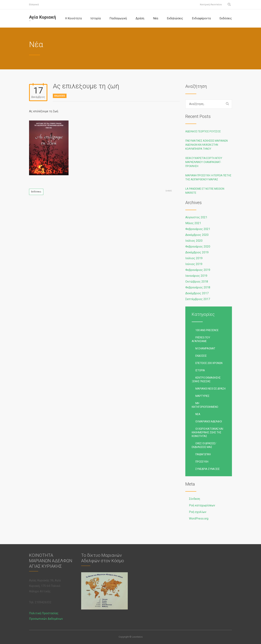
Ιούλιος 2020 (194, 241)
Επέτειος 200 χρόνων (209, 363)
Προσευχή (202, 462)
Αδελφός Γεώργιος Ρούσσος (203, 131)
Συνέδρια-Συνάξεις (208, 469)
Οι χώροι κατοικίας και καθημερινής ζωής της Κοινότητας (207, 432)
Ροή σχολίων (198, 512)
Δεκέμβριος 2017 (197, 293)
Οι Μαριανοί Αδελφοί (209, 421)
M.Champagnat (205, 348)
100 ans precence (207, 330)
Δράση (140, 18)
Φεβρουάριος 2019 (198, 270)
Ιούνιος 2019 (194, 264)
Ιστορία (96, 18)
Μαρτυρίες (202, 396)
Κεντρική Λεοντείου (211, 4)
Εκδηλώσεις (175, 18)
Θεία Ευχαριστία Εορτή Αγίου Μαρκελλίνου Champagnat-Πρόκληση (204, 162)
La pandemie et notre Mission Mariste (205, 191)
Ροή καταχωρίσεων (202, 505)
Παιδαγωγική (118, 18)
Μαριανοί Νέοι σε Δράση (210, 389)
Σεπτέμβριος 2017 (198, 299)
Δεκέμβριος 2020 (197, 235)
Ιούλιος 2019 (194, 258)
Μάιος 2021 (193, 223)
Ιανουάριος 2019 (196, 276)
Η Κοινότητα (73, 18)
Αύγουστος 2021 (196, 217)
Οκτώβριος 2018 (197, 282)
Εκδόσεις (226, 18)
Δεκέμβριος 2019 (197, 252)
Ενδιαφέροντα (201, 18)
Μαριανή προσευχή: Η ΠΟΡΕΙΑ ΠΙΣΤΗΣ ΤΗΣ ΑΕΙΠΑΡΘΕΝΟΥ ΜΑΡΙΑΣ (208, 177)
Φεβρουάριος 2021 (198, 229)
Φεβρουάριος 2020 (198, 247)
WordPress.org (199, 519)
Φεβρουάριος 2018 (198, 287)
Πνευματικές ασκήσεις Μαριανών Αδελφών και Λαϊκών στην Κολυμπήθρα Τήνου (207, 145)
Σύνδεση (194, 499)
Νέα (156, 18)
